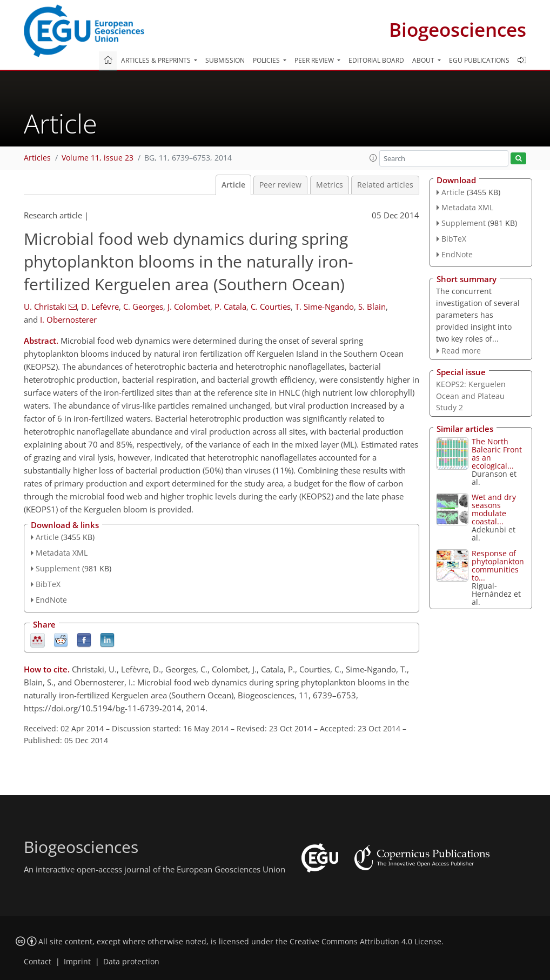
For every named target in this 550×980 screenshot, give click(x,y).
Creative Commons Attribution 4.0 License (365, 942)
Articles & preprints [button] (157, 60)
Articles (37, 158)
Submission (225, 60)
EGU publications (479, 60)
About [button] (424, 60)
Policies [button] (267, 60)
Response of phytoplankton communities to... (498, 565)
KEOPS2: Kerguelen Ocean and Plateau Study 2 (471, 396)
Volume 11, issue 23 (98, 158)
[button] (373, 158)
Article (233, 185)
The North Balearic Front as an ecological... (497, 454)
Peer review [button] (315, 60)
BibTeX (48, 584)
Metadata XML (62, 553)
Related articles (385, 185)
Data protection (131, 962)
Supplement (58, 568)
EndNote (51, 600)
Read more (461, 351)
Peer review (280, 185)
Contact (38, 962)
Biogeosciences (458, 29)
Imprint (77, 962)
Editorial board (376, 60)
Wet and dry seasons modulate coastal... (494, 509)
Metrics (330, 185)
